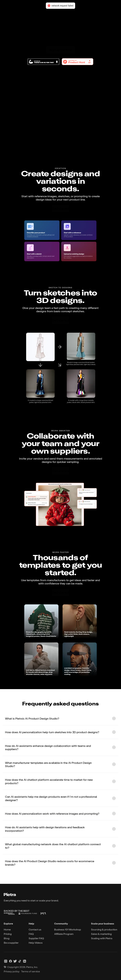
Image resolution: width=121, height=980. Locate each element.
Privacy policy (12, 971)
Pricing (8, 934)
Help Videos (36, 943)
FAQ (31, 934)
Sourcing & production (104, 929)
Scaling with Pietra (102, 938)
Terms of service (30, 971)
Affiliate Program (64, 934)
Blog (7, 938)
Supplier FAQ (36, 938)
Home (7, 929)
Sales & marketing (101, 934)
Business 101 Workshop (68, 929)
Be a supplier (11, 943)
